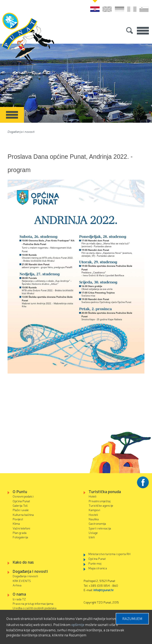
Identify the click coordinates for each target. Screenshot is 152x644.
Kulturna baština (23, 514)
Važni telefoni (21, 528)
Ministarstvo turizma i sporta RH (109, 554)
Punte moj (95, 563)
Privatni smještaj (99, 501)
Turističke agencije (101, 505)
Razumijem (132, 618)
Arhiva (17, 585)
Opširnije (78, 624)
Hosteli (93, 514)
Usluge (93, 533)
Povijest (18, 519)
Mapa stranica (98, 568)
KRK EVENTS (22, 581)
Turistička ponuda (105, 491)
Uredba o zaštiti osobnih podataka (35, 608)
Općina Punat (21, 501)
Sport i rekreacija (100, 528)
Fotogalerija (20, 537)
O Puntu (20, 491)
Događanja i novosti (21, 131)
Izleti (92, 537)
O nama (19, 594)
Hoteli (92, 496)
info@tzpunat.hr (104, 590)
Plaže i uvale (21, 510)
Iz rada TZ (19, 599)
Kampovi (94, 510)
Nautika (94, 519)
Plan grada (20, 533)
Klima (16, 523)
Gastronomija (97, 523)
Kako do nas (23, 562)
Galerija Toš (20, 505)
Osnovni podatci (23, 496)
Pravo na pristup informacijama (33, 603)
